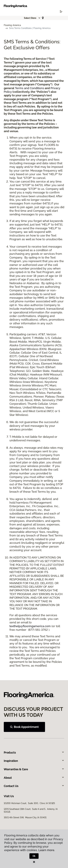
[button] (32, 18)
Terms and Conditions (30, 88)
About (34, 778)
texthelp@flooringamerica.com (30, 626)
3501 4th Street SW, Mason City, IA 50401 (25, 817)
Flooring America (12, 25)
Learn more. (47, 850)
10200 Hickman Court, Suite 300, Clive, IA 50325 (29, 803)
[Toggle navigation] (61, 11)
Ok (34, 856)
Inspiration (34, 761)
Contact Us (34, 786)
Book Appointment (24, 727)
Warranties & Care (34, 769)
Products (34, 753)
